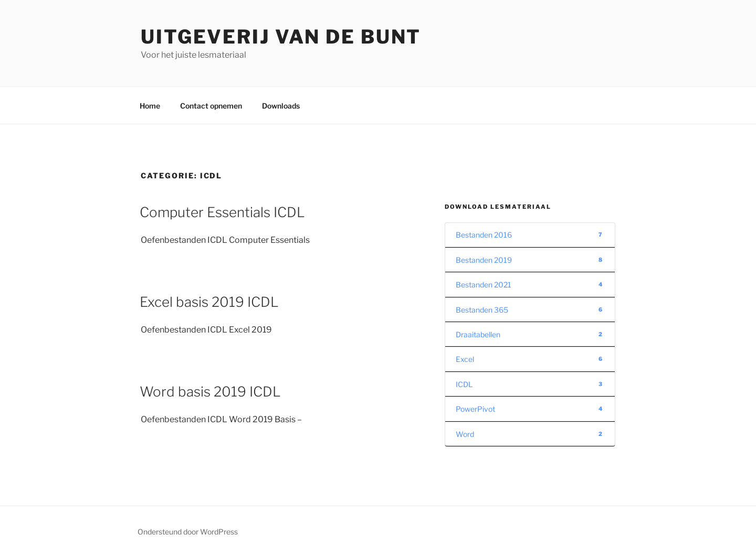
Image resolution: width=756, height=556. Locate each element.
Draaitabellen (530, 334)
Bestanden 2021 (530, 285)
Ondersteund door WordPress (188, 532)
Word (530, 434)
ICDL (530, 384)
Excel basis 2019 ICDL (209, 302)
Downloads (281, 106)
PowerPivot (530, 409)
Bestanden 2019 (530, 260)
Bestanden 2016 (530, 235)
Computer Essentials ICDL (222, 212)
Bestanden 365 (530, 310)
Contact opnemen (211, 106)
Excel (530, 359)
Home (150, 106)
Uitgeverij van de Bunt (281, 37)
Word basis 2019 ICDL (210, 392)
